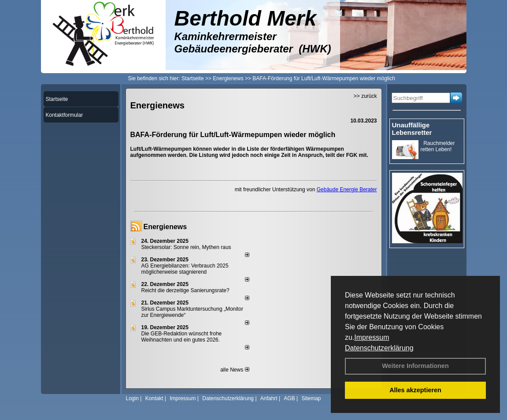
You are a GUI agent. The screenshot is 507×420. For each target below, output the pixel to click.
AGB (289, 398)
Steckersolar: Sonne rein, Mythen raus (186, 247)
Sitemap (311, 398)
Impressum (372, 337)
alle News (235, 370)
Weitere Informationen (415, 366)
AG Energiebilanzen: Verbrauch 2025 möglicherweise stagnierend (185, 269)
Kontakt (154, 398)
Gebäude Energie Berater (347, 190)
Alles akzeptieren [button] (415, 390)
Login (132, 398)
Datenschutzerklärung (379, 348)
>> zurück (365, 96)
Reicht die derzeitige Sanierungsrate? (189, 290)
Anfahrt (269, 398)
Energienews (165, 227)
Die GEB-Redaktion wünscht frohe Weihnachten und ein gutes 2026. (182, 337)
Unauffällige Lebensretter (412, 129)
